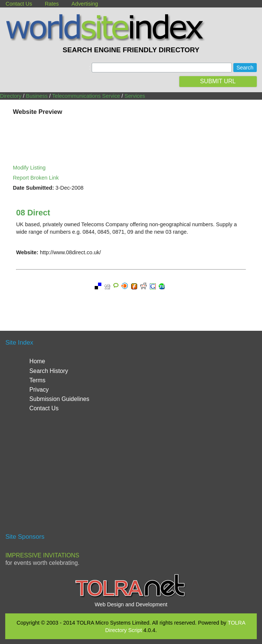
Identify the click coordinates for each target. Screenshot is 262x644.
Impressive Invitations (42, 555)
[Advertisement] (131, 476)
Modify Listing (29, 168)
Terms (37, 380)
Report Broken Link (36, 178)
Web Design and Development (131, 604)
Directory (11, 96)
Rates (52, 4)
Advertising (85, 4)
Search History (49, 371)
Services (135, 96)
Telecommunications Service (86, 96)
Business (37, 96)
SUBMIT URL (218, 81)
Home (37, 361)
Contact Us (19, 4)
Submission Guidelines (59, 399)
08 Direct (33, 213)
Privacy (39, 390)
